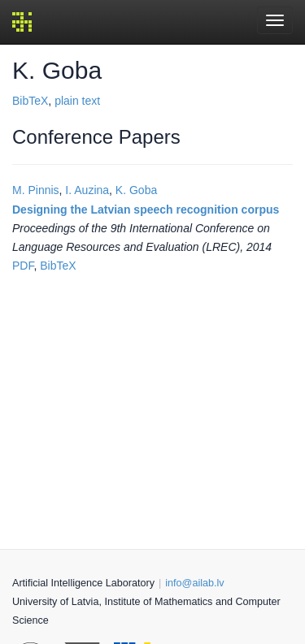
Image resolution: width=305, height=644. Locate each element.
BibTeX (30, 101)
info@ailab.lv (194, 583)
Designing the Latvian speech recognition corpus (146, 210)
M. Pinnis (36, 190)
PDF (23, 266)
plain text (77, 101)
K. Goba (136, 190)
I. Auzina (87, 190)
